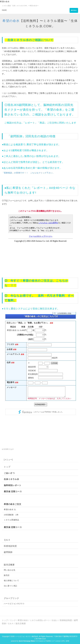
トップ (7, 467)
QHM (67, 641)
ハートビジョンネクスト (14, 604)
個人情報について (11, 581)
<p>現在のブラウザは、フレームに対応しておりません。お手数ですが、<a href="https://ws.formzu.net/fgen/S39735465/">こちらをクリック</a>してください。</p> (41, 376)
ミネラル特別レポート (40, 620)
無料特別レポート (12, 485)
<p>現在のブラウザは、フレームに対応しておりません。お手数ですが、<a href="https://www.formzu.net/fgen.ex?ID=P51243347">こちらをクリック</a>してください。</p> (41, 241)
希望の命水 (11, 21)
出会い (55, 620)
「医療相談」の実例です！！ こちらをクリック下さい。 (28, 173)
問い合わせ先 (10, 570)
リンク (13, 620)
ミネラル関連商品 (11, 520)
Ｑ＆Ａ (7, 540)
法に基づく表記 (10, 586)
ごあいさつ (9, 473)
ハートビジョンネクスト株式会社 (27, 636)
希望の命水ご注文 (12, 504)
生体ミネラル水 (11, 479)
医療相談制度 (10, 546)
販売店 (7, 575)
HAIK (4, 10)
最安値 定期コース (13, 491)
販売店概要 (9, 565)
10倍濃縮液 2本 (11, 515)
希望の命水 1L (10, 509)
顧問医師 (25, 105)
